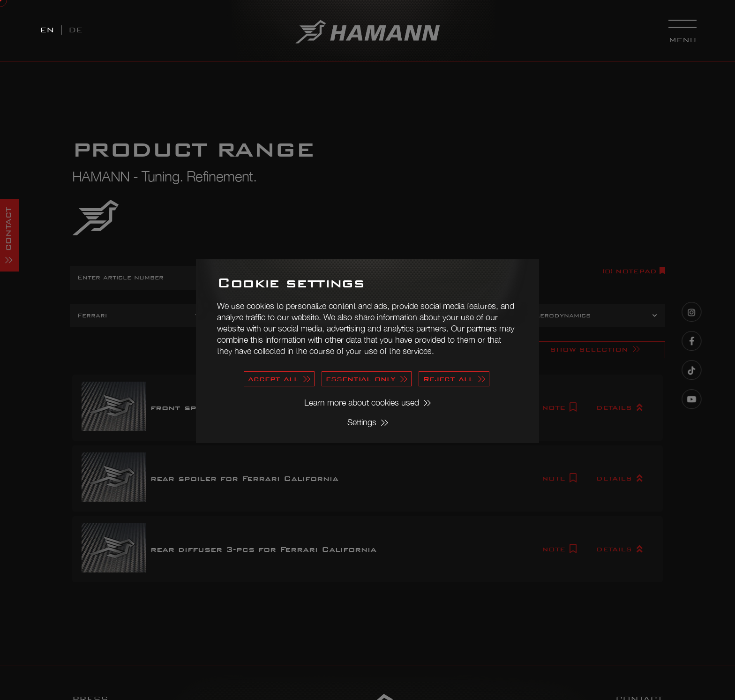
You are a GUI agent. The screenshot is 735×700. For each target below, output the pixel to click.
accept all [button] (273, 379)
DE (75, 30)
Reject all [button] (448, 379)
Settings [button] (362, 422)
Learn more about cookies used (362, 403)
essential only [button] (361, 379)
